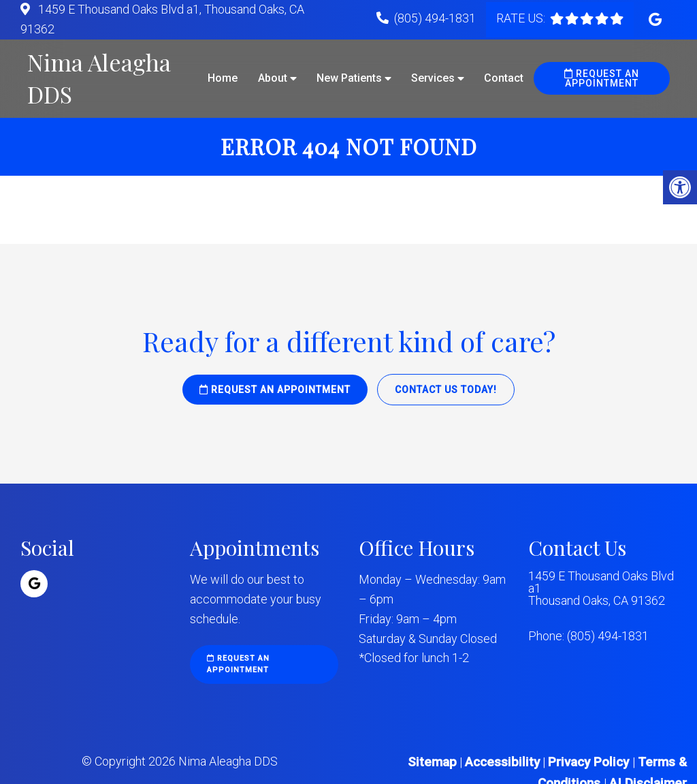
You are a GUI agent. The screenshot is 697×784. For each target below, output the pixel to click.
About (273, 78)
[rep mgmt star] (587, 18)
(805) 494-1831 (435, 18)
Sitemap (432, 762)
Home (223, 78)
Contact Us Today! (446, 390)
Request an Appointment (602, 78)
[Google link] (655, 20)
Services (433, 78)
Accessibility (502, 762)
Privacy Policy (590, 762)
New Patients (349, 78)
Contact (504, 78)
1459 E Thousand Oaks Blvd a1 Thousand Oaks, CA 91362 (601, 589)
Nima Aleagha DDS (99, 78)
